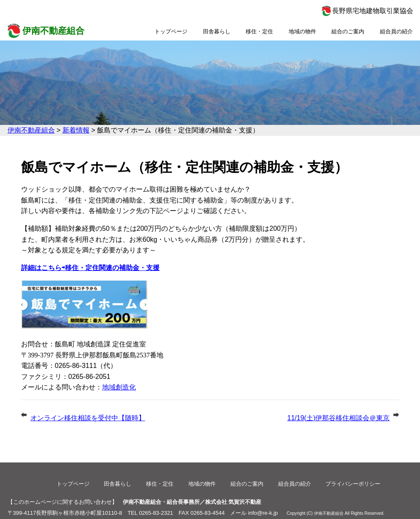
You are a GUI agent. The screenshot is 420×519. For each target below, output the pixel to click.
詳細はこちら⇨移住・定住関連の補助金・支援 (90, 268)
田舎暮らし (217, 31)
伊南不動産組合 (53, 31)
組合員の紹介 (396, 31)
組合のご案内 (348, 31)
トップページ (171, 31)
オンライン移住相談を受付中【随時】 (88, 418)
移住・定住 (259, 31)
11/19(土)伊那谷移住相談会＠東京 (339, 418)
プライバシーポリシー (353, 484)
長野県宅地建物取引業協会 (373, 11)
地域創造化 (119, 387)
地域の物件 (302, 31)
